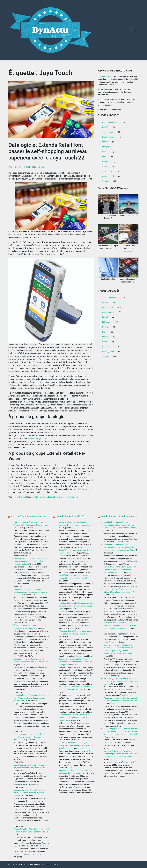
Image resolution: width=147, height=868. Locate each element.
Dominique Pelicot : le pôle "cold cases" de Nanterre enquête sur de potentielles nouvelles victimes (31, 561)
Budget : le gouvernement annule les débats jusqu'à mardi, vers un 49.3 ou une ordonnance (31, 737)
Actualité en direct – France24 (28, 516)
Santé (105, 166)
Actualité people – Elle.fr (70, 516)
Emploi (105, 142)
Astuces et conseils (110, 122)
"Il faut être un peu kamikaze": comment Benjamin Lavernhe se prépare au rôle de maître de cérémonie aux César (120, 625)
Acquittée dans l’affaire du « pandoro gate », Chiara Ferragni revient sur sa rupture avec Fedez (76, 606)
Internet (105, 152)
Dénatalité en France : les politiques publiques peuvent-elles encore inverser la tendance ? (31, 592)
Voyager (106, 181)
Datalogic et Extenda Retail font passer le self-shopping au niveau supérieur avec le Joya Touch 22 (48, 151)
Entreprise (21, 497)
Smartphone (107, 171)
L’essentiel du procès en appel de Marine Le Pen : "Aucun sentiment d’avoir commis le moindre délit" (31, 698)
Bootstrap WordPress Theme (52, 865)
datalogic (38, 497)
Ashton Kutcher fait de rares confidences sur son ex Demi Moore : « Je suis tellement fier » (76, 525)
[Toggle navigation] (135, 30)
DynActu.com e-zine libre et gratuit (27, 865)
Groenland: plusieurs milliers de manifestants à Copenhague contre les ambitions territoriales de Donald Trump (119, 525)
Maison (105, 162)
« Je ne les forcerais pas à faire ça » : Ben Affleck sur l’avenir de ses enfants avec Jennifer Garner (75, 745)
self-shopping (72, 497)
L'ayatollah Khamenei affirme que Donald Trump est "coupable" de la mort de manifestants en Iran (120, 570)
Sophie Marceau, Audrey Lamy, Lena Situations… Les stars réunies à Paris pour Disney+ (75, 662)
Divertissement (108, 137)
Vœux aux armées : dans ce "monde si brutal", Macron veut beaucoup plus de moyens (29, 793)
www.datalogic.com (37, 438)
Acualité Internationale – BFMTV (119, 516)
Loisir (104, 156)
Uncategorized (108, 176)
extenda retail (49, 497)
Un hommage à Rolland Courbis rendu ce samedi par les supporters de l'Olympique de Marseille (121, 681)
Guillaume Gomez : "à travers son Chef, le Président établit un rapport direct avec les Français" (31, 525)
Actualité (41, 167)
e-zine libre (105, 76)
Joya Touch (61, 497)
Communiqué (108, 132)
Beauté (105, 127)
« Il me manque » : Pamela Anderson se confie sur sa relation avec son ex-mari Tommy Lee (74, 718)
